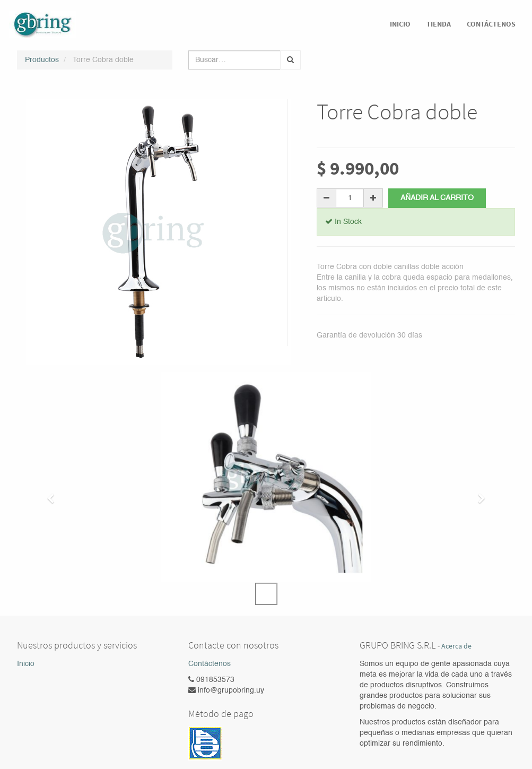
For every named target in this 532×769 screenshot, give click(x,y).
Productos (42, 60)
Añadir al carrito (437, 198)
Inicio (26, 664)
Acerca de (456, 646)
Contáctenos (210, 664)
